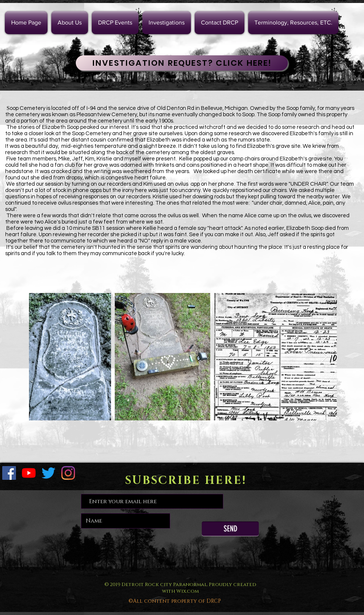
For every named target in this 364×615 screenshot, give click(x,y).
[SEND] (230, 529)
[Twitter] (48, 473)
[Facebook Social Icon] (9, 473)
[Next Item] (324, 357)
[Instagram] (68, 473)
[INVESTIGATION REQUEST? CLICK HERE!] (182, 63)
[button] (167, 23)
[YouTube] (29, 473)
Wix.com (188, 591)
